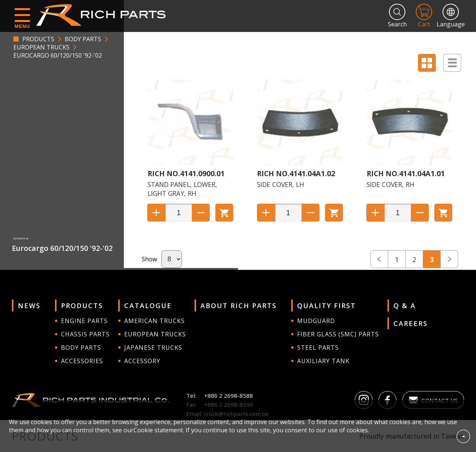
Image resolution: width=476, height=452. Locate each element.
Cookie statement (158, 430)
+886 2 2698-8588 (229, 395)
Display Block (427, 63)
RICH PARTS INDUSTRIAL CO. (104, 15)
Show (149, 259)
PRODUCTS (38, 39)
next (449, 259)
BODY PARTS (83, 39)
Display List (452, 63)
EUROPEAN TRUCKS (41, 47)
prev (379, 259)
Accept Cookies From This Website (463, 436)
